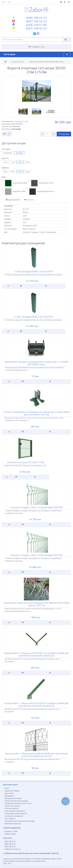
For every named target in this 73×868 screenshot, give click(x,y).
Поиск (7, 788)
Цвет (4, 177)
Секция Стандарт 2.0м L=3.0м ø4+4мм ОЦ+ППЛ (37, 555)
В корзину (64, 134)
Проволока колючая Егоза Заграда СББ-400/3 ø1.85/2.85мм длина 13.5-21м (36, 604)
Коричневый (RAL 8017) (40, 192)
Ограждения (9, 796)
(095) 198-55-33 (10, 847)
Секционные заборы (12, 806)
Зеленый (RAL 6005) (14, 183)
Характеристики (13, 200)
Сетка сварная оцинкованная (16, 814)
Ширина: (5, 168)
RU (4, 2)
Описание (29, 200)
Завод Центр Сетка (21, 121)
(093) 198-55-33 (10, 842)
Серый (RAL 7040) (14, 192)
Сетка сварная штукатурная (15, 811)
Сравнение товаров (12, 791)
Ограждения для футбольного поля (18, 803)
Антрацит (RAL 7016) (41, 183)
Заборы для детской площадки (16, 801)
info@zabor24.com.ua (12, 849)
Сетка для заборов (11, 808)
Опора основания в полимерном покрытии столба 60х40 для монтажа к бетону (36, 413)
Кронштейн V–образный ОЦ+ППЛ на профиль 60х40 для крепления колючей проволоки (37, 654)
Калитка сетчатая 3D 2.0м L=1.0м (26, 462)
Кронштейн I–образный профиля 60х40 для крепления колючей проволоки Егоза (37, 755)
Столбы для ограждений (14, 816)
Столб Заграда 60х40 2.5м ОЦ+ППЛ (34, 271)
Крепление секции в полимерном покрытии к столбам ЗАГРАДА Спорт (36, 363)
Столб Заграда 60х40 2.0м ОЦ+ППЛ (34, 317)
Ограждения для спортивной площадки (20, 821)
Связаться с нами (11, 831)
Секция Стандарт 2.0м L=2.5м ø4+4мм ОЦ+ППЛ (37, 507)
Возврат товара (10, 834)
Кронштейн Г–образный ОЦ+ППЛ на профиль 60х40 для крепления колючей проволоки (36, 704)
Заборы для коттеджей (13, 798)
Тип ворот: (7, 149)
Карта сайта (9, 793)
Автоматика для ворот (13, 824)
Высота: (5, 158)
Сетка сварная (10, 819)
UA (9, 2)
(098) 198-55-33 (10, 844)
